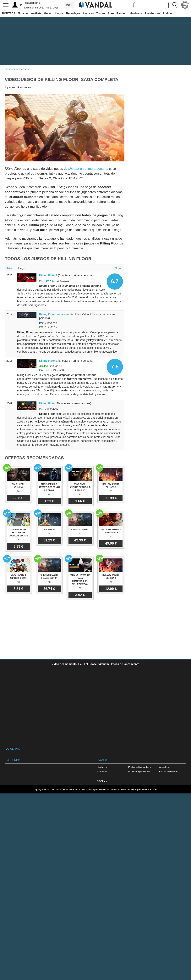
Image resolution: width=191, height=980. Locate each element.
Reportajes (73, 13)
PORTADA (9, 13)
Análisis (36, 13)
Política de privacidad (139, 771)
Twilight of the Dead (34, 8)
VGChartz (102, 781)
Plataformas (152, 13)
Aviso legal (165, 767)
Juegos (59, 13)
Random (122, 13)
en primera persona (88, 169)
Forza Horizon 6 (32, 3)
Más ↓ (69, 5)
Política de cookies (169, 771)
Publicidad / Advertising (140, 767)
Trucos (101, 13)
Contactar (102, 771)
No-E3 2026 (52, 8)
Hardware (136, 13)
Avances (88, 13)
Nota (119, 268)
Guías (48, 13)
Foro (111, 13)
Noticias (23, 13)
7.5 (115, 367)
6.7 (115, 281)
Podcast (168, 13)
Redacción (103, 767)
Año (10, 268)
